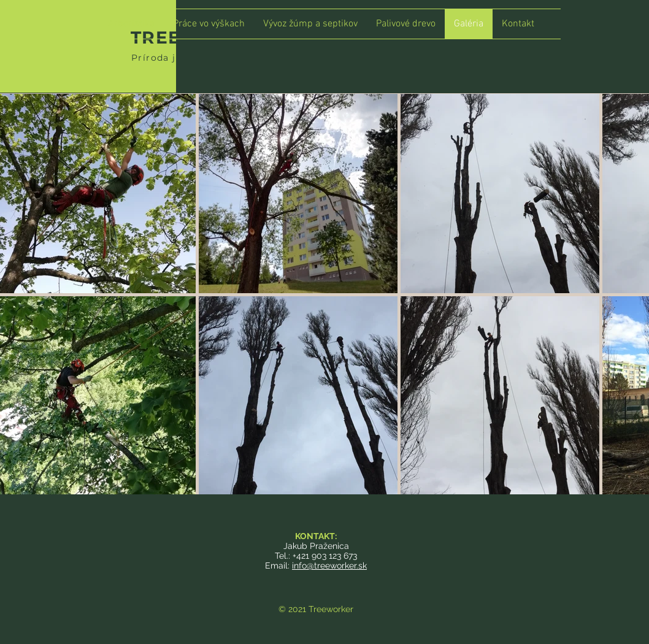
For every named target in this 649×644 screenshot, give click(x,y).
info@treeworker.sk (329, 565)
